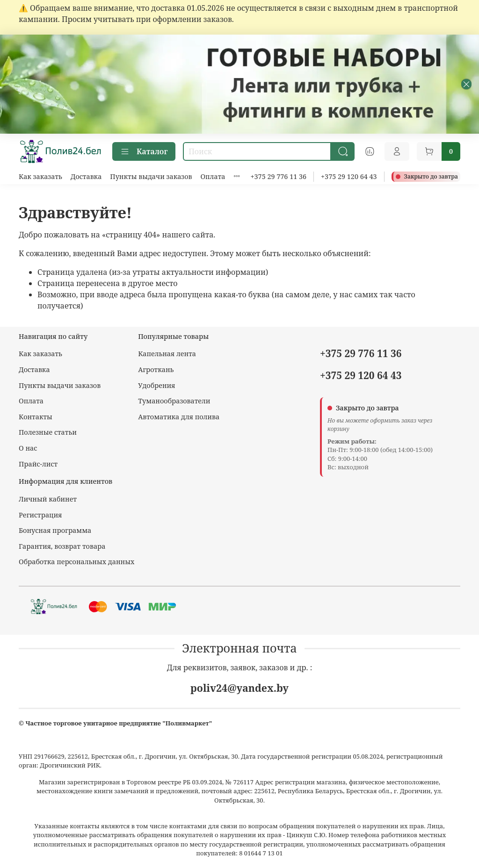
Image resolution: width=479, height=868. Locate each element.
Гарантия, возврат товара (62, 546)
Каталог (144, 151)
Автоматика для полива (179, 417)
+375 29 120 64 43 (349, 176)
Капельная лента (167, 354)
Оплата (213, 176)
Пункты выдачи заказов (151, 176)
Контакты (36, 417)
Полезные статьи (48, 432)
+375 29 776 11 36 (279, 176)
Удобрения (156, 385)
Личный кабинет (48, 499)
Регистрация (40, 515)
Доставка (86, 176)
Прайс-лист (38, 464)
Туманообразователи (174, 401)
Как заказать (40, 176)
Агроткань (156, 369)
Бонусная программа (55, 530)
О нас (28, 448)
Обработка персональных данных (76, 562)
